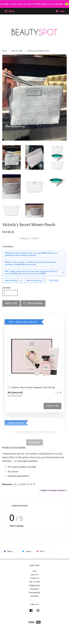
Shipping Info (34, 585)
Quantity (6, 288)
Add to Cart (52, 406)
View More (54, 280)
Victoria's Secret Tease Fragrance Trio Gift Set (31, 388)
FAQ (35, 571)
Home (4, 51)
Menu (9, 11)
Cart (60, 11)
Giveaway (34, 596)
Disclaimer (35, 589)
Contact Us (34, 578)
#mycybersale (34, 593)
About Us (34, 575)
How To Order (34, 582)
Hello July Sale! (17, 51)
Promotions (8, 247)
